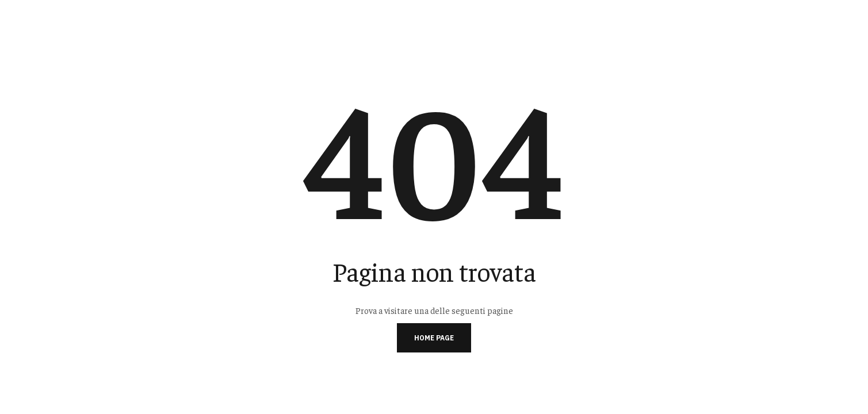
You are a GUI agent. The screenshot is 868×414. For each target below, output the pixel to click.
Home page (434, 338)
